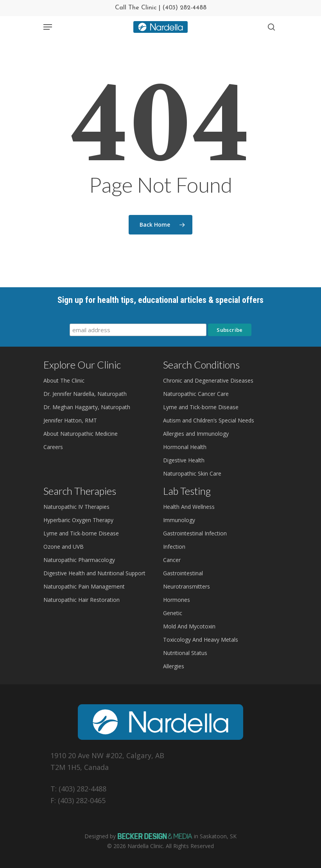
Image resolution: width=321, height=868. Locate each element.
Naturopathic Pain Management (84, 586)
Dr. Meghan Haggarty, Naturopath (87, 407)
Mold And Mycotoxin (189, 626)
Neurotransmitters (187, 586)
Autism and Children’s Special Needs (209, 420)
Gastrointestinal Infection (195, 533)
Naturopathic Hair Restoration (82, 600)
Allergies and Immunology (196, 434)
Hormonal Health (185, 447)
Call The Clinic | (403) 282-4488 (161, 8)
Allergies (174, 666)
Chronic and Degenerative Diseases (208, 380)
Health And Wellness (189, 507)
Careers (53, 447)
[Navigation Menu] (48, 27)
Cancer (172, 560)
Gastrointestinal (183, 573)
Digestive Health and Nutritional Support (94, 573)
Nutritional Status (185, 653)
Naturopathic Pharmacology (79, 560)
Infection (174, 547)
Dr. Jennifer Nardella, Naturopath (85, 394)
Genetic (173, 613)
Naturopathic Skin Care (192, 473)
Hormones (177, 600)
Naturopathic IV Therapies (76, 507)
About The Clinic (64, 380)
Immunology (179, 520)
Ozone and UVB (64, 547)
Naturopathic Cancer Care (196, 394)
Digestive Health (184, 460)
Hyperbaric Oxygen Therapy (78, 520)
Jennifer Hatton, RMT (70, 420)
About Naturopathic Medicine (81, 434)
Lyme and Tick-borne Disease (201, 407)
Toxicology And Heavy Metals (201, 640)
